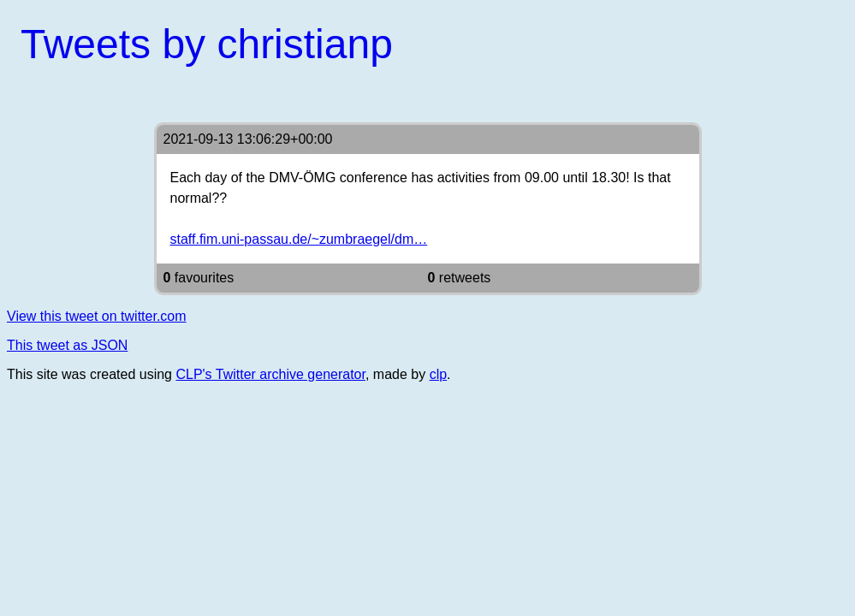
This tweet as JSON (67, 345)
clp (438, 374)
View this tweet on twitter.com (97, 316)
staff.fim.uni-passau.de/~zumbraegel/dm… (299, 239)
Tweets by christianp (207, 44)
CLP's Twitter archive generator (270, 374)
